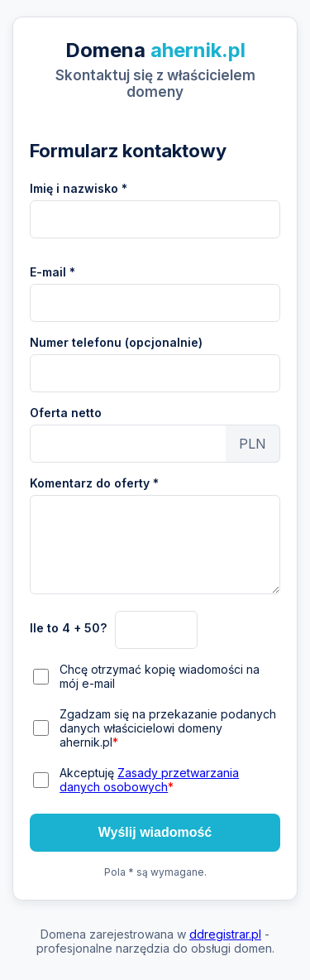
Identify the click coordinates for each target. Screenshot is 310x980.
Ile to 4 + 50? (68, 628)
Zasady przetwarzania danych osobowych (149, 780)
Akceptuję (149, 780)
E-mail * (52, 272)
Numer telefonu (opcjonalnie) (116, 342)
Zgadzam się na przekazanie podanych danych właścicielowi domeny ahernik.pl (168, 728)
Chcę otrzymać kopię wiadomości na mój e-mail (160, 676)
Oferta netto (66, 413)
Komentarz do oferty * (94, 483)
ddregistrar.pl (225, 934)
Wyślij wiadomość (155, 832)
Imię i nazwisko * (79, 188)
